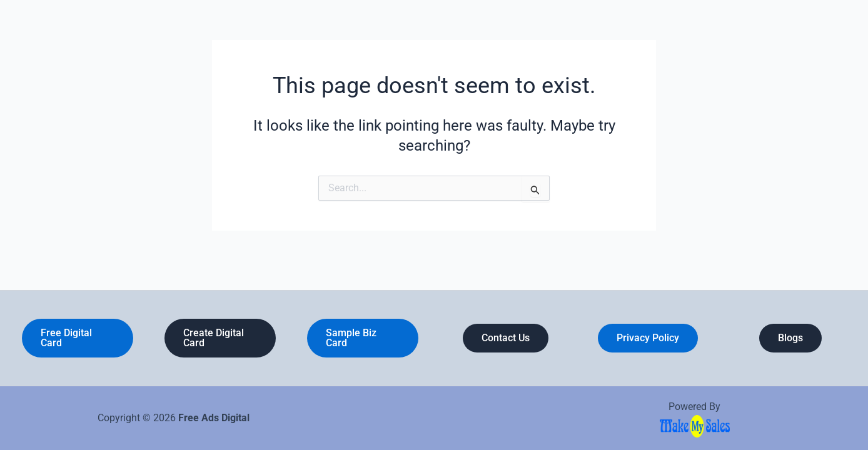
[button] (78, 338)
